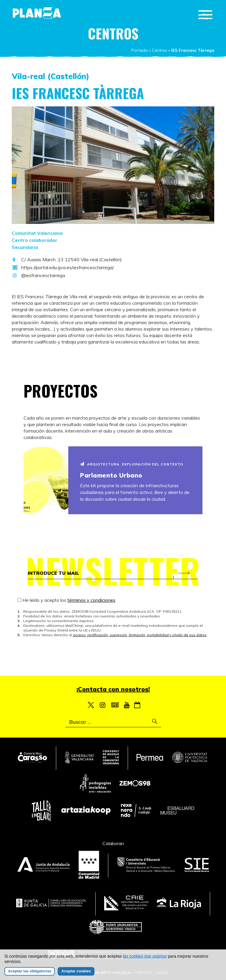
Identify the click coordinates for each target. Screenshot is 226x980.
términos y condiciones (91, 600)
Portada (139, 50)
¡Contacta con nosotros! (113, 689)
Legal (163, 973)
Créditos (144, 973)
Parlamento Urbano (111, 475)
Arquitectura (103, 464)
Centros (159, 50)
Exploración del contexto (153, 464)
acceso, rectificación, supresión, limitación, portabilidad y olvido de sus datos (140, 635)
